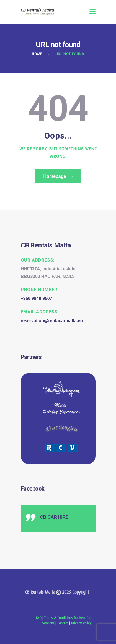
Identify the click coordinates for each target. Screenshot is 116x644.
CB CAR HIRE (54, 517)
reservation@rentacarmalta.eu (52, 321)
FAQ (39, 618)
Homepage (55, 176)
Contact (63, 623)
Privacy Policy (81, 623)
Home (37, 54)
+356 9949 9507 (37, 298)
